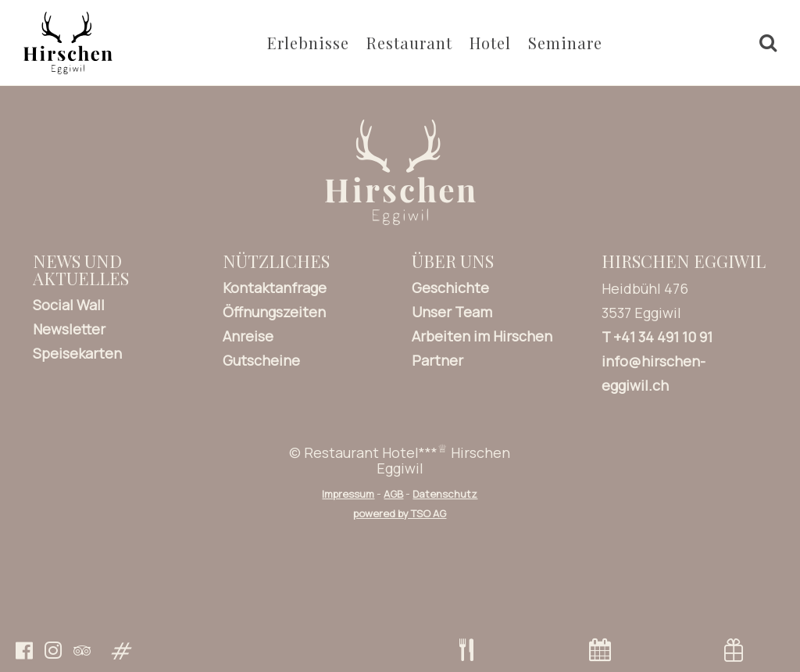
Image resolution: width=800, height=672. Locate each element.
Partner (437, 360)
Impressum (348, 494)
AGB (393, 494)
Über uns (453, 261)
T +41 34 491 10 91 (657, 337)
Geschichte (450, 288)
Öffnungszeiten (274, 312)
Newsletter (69, 329)
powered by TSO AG (400, 513)
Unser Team (452, 312)
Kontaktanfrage (275, 288)
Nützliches (276, 261)
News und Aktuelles (81, 270)
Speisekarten (77, 353)
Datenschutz (445, 494)
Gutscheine (261, 360)
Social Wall (69, 305)
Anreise (248, 336)
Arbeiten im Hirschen (482, 336)
